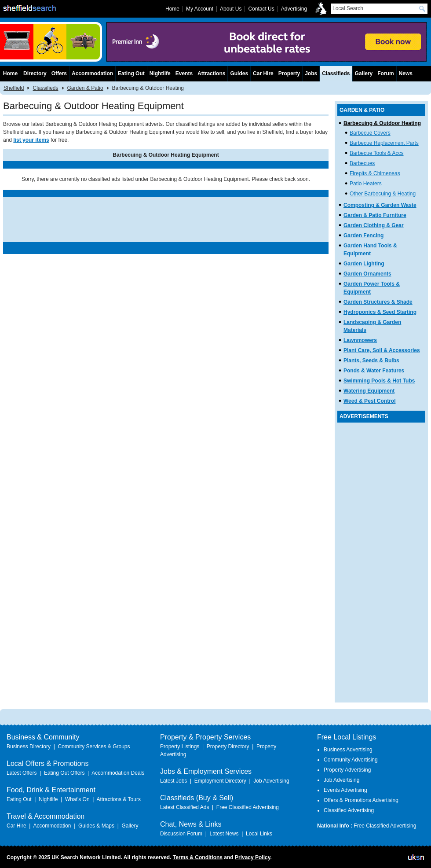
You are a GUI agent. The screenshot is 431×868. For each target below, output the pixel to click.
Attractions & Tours (119, 799)
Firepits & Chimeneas (375, 173)
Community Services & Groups (94, 747)
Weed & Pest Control (369, 401)
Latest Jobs (173, 781)
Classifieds (45, 88)
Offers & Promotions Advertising (361, 800)
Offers (59, 74)
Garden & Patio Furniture (375, 215)
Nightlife (160, 74)
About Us (231, 9)
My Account (200, 9)
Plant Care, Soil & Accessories (382, 350)
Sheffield (14, 88)
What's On (77, 799)
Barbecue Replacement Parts (384, 143)
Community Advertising (351, 760)
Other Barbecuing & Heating (383, 194)
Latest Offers (22, 773)
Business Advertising (348, 750)
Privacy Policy (253, 857)
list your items (31, 140)
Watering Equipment (369, 391)
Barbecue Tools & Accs (377, 153)
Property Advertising (347, 770)
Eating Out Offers (64, 773)
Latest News (224, 834)
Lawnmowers (360, 340)
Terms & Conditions (198, 857)
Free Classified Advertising (248, 807)
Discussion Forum (181, 834)
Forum (385, 74)
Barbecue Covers (370, 133)
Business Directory (29, 747)
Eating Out (131, 74)
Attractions (211, 74)
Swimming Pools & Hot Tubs (379, 381)
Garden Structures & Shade (378, 302)
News (406, 74)
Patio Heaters (366, 184)
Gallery (364, 74)
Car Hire (263, 74)
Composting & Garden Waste (380, 205)
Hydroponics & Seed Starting (380, 312)
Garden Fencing (363, 235)
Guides (239, 74)
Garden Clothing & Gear (374, 225)
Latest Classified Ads (184, 807)
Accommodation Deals (118, 773)
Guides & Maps (96, 826)
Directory (35, 74)
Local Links (259, 834)
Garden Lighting (364, 264)
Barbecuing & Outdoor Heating (382, 123)
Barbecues (362, 163)
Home (10, 74)
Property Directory (228, 747)
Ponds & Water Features (374, 371)
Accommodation (92, 74)
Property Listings (180, 747)
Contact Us (261, 9)
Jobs (311, 74)
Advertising (294, 9)
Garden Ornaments (367, 274)
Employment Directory (220, 781)
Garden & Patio (85, 88)
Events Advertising (345, 790)
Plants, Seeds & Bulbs (371, 360)
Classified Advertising (349, 810)
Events (184, 74)
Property (289, 74)
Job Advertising (271, 781)
